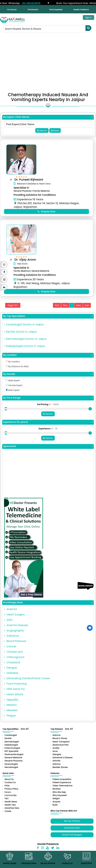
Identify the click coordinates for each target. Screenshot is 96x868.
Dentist (8, 741)
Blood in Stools (60, 741)
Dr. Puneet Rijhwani (30, 179)
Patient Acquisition (62, 782)
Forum (8, 795)
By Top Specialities (48, 319)
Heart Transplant (61, 744)
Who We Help (59, 795)
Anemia (10, 612)
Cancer (10, 649)
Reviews (57, 791)
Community (11, 798)
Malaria (10, 708)
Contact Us (10, 785)
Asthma (57, 738)
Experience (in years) (48, 425)
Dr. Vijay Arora (27, 261)
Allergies (57, 757)
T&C (7, 801)
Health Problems (81, 10)
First (57, 308)
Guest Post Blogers (72, 837)
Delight (56, 801)
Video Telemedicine (63, 788)
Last (87, 308)
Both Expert (13, 393)
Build (55, 807)
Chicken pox (13, 654)
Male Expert (13, 384)
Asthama (11, 638)
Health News (11, 804)
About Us (9, 782)
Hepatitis (11, 702)
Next (78, 308)
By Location (48, 358)
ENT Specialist (11, 754)
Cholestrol (12, 665)
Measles (11, 713)
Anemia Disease (16, 628)
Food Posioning (15, 686)
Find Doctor (33, 10)
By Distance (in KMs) (17, 370)
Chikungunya (14, 660)
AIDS (8, 623)
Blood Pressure (15, 644)
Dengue (11, 670)
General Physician (14, 763)
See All (25, 732)
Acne (55, 754)
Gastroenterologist (14, 757)
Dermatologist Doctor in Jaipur (25, 342)
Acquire (57, 804)
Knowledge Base (48, 605)
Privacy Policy (11, 791)
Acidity (56, 751)
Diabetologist (11, 747)
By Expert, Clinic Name (48, 117)
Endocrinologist (12, 751)
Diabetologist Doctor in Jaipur (25, 349)
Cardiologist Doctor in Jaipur (24, 328)
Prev (65, 308)
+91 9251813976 (34, 3)
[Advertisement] (48, 64)
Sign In (88, 17)
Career (8, 814)
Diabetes (11, 676)
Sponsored (48, 449)
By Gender (48, 377)
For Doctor (12, 10)
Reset (55, 131)
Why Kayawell (60, 798)
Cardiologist (11, 738)
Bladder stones (60, 770)
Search (42, 131)
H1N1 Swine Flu (14, 692)
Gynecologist (11, 767)
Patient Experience (62, 785)
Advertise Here (12, 811)
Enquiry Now (47, 211)
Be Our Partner (72, 824)
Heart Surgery (14, 617)
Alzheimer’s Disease (63, 760)
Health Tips (10, 807)
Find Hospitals (56, 10)
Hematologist (11, 770)
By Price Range (48, 401)
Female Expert (14, 388)
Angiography (14, 633)
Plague (10, 718)
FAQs (7, 788)
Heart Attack (14, 697)
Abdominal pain (61, 747)
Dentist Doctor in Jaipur (20, 335)
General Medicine (13, 760)
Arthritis (57, 763)
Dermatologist (12, 744)
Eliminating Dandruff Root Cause (27, 681)
